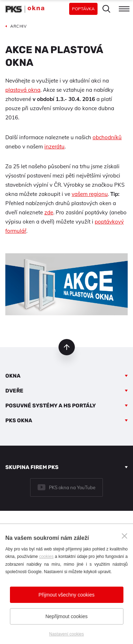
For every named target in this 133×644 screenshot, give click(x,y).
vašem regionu (90, 194)
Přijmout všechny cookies (67, 595)
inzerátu (54, 146)
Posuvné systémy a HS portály (51, 406)
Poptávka (83, 9)
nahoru (67, 347)
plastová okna (23, 90)
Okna (13, 376)
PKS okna (19, 420)
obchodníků (107, 137)
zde (49, 212)
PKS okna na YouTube (72, 487)
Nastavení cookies (66, 634)
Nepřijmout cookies (66, 616)
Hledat (106, 9)
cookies (46, 557)
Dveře (14, 391)
